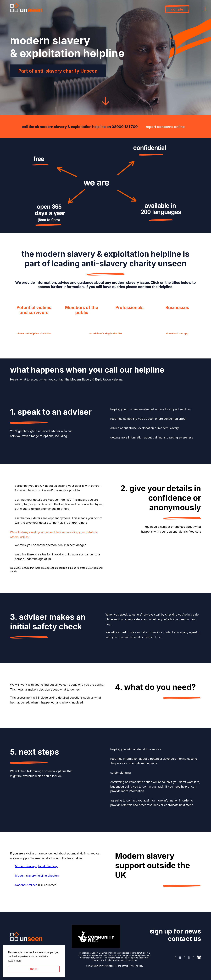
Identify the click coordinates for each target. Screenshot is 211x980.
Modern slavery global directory (36, 866)
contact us (184, 939)
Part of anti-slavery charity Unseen (58, 71)
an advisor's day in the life (105, 333)
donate (177, 9)
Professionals (129, 308)
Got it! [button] (34, 969)
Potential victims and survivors (34, 310)
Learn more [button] (15, 961)
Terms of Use (122, 966)
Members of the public (82, 310)
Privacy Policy (136, 966)
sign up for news (175, 931)
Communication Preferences (100, 966)
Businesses (177, 308)
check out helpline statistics (34, 333)
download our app (177, 333)
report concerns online (165, 127)
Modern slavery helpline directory (37, 876)
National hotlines (26, 885)
